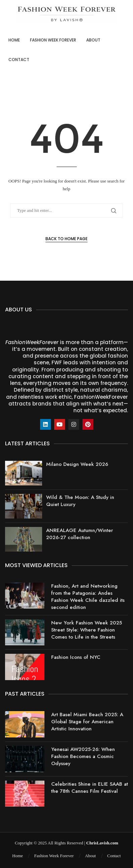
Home (14, 40)
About (93, 40)
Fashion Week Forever (53, 40)
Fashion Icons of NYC (76, 657)
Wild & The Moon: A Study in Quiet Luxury (80, 501)
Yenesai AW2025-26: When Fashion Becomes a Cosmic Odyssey (83, 756)
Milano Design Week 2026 (77, 464)
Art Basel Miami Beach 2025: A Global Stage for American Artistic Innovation (87, 722)
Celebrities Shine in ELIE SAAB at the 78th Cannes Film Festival (90, 788)
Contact (19, 60)
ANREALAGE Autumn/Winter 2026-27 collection (80, 534)
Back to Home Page (66, 239)
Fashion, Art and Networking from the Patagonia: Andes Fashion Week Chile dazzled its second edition (88, 597)
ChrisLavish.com (102, 843)
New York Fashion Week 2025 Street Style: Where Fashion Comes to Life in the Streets (87, 630)
